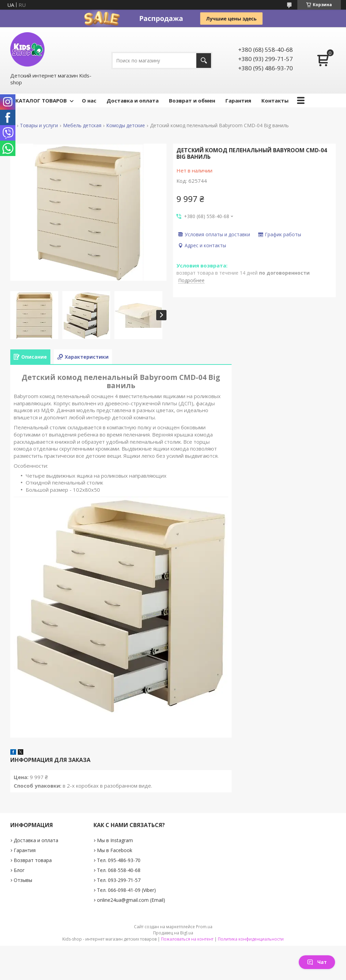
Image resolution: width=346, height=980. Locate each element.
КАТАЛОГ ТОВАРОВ (41, 100)
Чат (317, 962)
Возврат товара (33, 860)
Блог (19, 870)
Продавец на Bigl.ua (173, 933)
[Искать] (204, 61)
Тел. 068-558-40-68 (119, 870)
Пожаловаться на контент (187, 939)
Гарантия (238, 100)
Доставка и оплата (133, 100)
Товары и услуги (39, 126)
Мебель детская (82, 126)
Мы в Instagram (115, 840)
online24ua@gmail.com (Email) (131, 900)
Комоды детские (126, 126)
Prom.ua (204, 927)
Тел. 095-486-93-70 (119, 860)
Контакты (275, 100)
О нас (89, 100)
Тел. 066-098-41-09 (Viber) (126, 890)
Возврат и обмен (192, 100)
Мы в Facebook (115, 850)
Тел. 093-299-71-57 (119, 880)
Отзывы (23, 880)
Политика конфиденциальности (251, 939)
